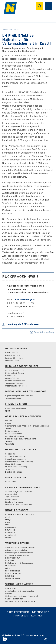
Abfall (8, 517)
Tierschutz (9, 444)
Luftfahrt (9, 568)
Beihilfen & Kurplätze (14, 472)
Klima (7, 522)
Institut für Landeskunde (15, 381)
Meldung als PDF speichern (20, 324)
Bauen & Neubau (12, 353)
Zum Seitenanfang (42, 332)
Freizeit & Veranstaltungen (16, 408)
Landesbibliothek (12, 378)
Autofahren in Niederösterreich (18, 555)
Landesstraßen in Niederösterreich (19, 553)
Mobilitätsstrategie (13, 571)
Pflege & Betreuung (13, 464)
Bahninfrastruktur (12, 558)
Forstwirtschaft (11, 494)
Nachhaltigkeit (11, 527)
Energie (8, 520)
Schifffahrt (9, 576)
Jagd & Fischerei (12, 497)
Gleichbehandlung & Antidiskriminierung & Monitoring (27, 426)
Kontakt (37, 616)
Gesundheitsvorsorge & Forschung (19, 462)
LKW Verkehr (10, 566)
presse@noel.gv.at (25, 299)
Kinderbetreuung (12, 431)
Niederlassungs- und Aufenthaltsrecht (20, 439)
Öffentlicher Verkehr (13, 573)
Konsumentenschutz (14, 434)
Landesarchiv (11, 376)
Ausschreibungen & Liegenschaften (19, 591)
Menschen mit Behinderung (16, 436)
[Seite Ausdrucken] (5, 640)
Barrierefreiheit (18, 612)
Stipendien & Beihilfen (14, 383)
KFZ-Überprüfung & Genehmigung (19, 563)
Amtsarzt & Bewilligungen (16, 456)
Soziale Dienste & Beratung (16, 467)
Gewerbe (9, 594)
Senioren (9, 441)
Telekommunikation (13, 398)
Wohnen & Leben (12, 361)
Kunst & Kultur (11, 482)
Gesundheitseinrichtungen (16, 459)
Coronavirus (10, 454)
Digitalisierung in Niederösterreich (19, 396)
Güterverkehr (11, 560)
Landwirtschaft (11, 499)
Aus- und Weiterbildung (15, 370)
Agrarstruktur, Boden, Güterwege (19, 492)
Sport (7, 411)
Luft (7, 525)
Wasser (8, 538)
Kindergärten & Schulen (15, 373)
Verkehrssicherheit (13, 578)
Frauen (8, 423)
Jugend (8, 428)
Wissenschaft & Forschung (16, 386)
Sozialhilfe (9, 469)
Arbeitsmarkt (10, 588)
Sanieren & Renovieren (14, 358)
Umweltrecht (10, 533)
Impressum (22, 616)
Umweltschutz (11, 535)
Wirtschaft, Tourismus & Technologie (20, 601)
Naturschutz (10, 530)
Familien (9, 421)
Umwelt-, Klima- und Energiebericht (19, 514)
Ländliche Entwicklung (14, 502)
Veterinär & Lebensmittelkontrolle (19, 505)
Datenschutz (41, 612)
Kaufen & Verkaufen (13, 355)
